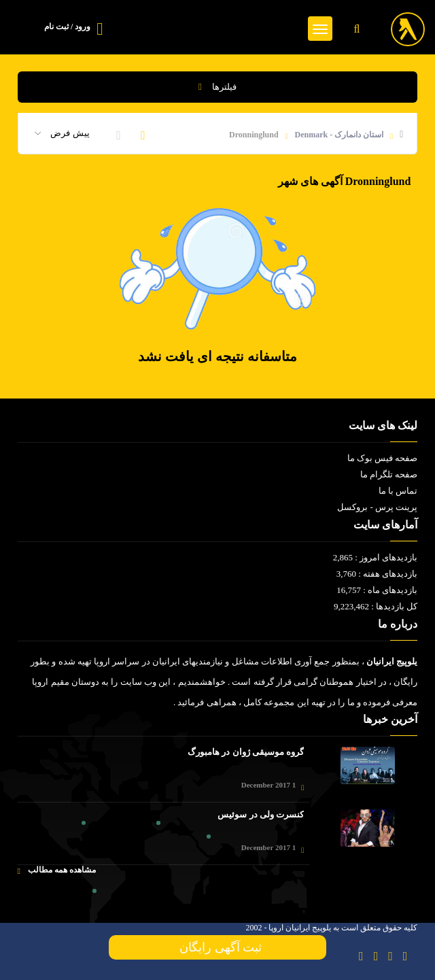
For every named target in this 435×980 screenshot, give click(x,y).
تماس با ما (398, 491)
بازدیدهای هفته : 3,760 (377, 574)
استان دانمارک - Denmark (340, 135)
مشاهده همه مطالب (57, 870)
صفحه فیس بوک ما (383, 458)
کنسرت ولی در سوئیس (261, 814)
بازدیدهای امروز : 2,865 (376, 557)
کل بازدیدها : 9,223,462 (376, 606)
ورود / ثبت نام (67, 27)
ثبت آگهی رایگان (217, 947)
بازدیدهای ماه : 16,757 (377, 590)
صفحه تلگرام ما (389, 474)
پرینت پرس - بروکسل (377, 507)
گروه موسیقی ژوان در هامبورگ (246, 752)
